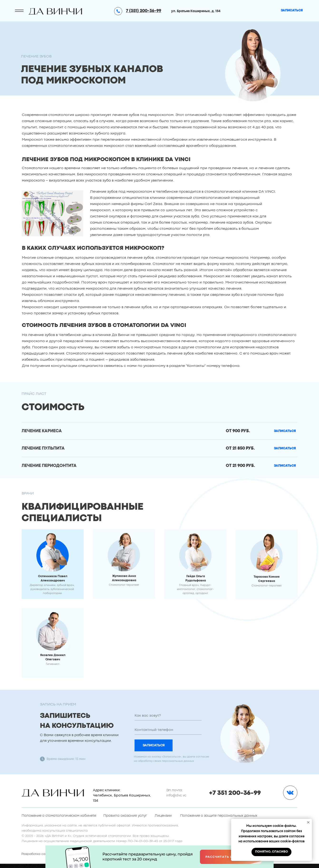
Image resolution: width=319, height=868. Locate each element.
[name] (168, 716)
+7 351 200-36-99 (235, 793)
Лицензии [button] (163, 816)
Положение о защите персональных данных (219, 816)
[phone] (168, 730)
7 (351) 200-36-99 (144, 11)
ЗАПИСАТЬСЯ (154, 745)
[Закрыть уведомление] (308, 822)
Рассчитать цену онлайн (231, 857)
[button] (285, 431)
